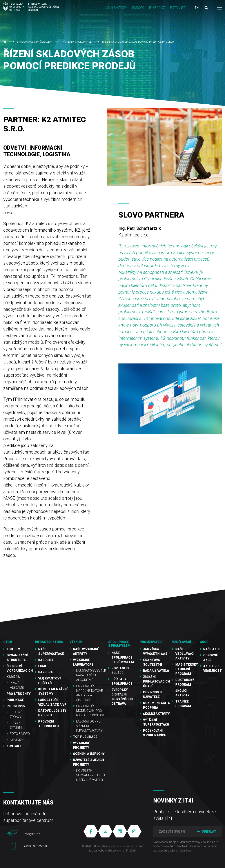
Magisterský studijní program (187, 669)
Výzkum (76, 642)
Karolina (46, 660)
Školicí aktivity (156, 714)
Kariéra (13, 677)
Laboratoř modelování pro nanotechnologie (91, 711)
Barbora (45, 672)
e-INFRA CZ (157, 8)
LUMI (42, 666)
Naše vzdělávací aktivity (185, 654)
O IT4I (8, 642)
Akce (204, 642)
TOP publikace (85, 737)
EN (197, 8)
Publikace (15, 700)
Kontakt (14, 746)
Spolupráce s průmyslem (34, 42)
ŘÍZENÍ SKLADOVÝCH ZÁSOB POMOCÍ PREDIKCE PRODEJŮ (138, 42)
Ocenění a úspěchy (89, 754)
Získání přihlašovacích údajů (156, 681)
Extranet (178, 8)
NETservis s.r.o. (116, 851)
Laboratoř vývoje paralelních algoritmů (91, 675)
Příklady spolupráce (77, 42)
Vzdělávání (181, 642)
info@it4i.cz (32, 834)
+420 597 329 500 (36, 846)
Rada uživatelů (156, 671)
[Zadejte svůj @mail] (172, 832)
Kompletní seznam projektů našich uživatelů (91, 775)
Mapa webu (97, 851)
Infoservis (16, 706)
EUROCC (138, 8)
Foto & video (20, 734)
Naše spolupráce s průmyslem (123, 657)
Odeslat (206, 832)
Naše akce (212, 649)
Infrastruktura (49, 642)
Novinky (16, 740)
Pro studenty (19, 694)
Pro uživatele (152, 642)
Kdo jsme (15, 649)
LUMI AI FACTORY (115, 8)
